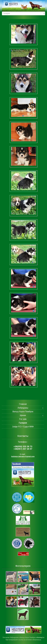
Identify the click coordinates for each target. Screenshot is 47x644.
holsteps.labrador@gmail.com (23, 456)
